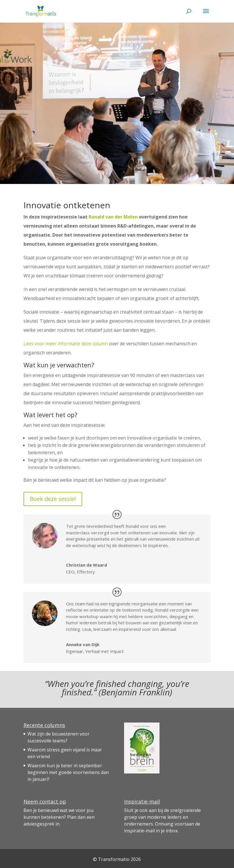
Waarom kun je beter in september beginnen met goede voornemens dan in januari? (68, 772)
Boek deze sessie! (53, 499)
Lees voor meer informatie (52, 344)
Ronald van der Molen (113, 217)
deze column (95, 344)
